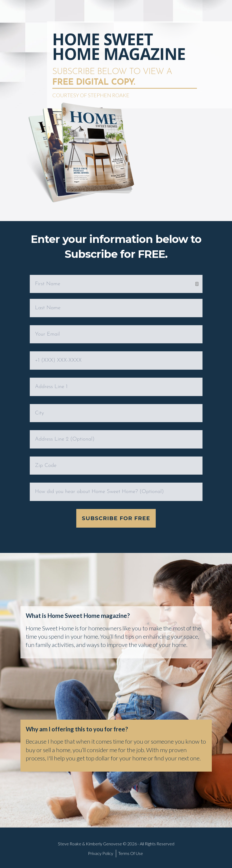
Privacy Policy (101, 853)
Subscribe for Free (116, 518)
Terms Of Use (131, 853)
